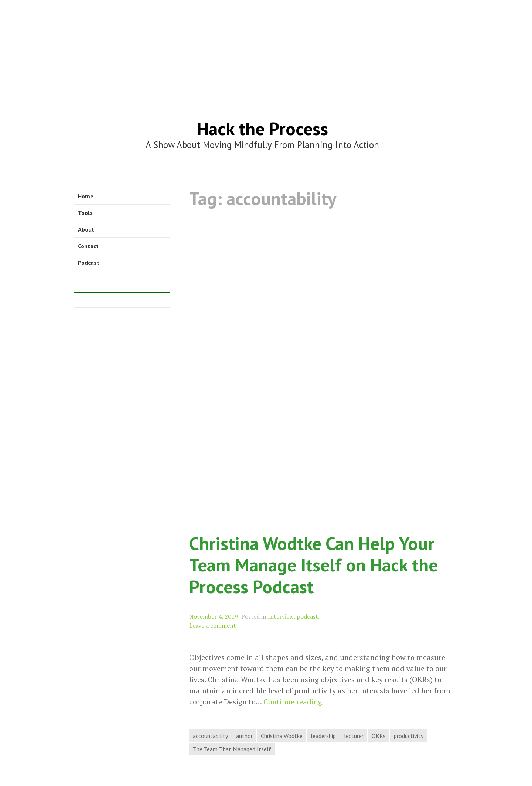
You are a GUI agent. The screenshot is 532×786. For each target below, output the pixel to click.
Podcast (89, 263)
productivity (409, 736)
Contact (88, 246)
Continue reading (293, 702)
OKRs (379, 736)
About (86, 229)
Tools (85, 213)
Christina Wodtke (282, 736)
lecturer (354, 736)
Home (86, 196)
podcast (307, 616)
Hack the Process (262, 128)
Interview (281, 616)
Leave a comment (213, 625)
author (244, 736)
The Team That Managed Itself (232, 749)
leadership (323, 736)
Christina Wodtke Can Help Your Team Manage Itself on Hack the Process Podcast (313, 565)
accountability (210, 736)
